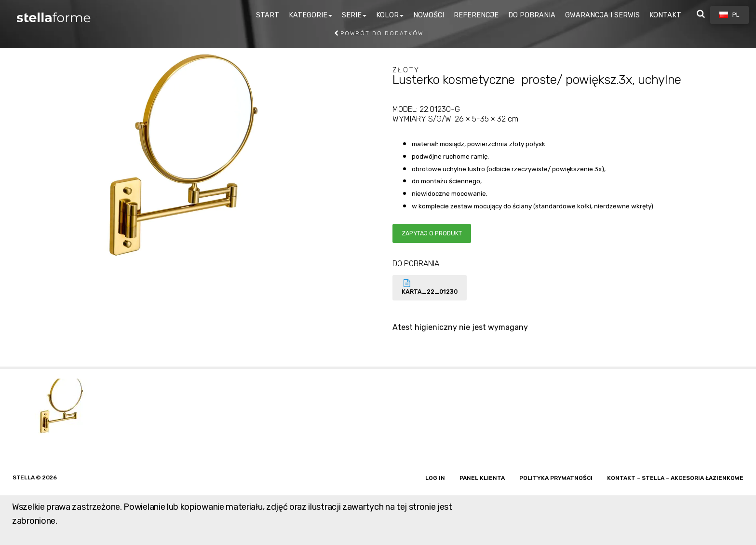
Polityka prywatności (556, 478)
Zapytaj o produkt (432, 233)
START (268, 15)
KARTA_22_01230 (430, 287)
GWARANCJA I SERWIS (602, 15)
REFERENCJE (476, 15)
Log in (435, 478)
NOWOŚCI (429, 15)
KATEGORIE (308, 15)
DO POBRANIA (532, 15)
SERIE (352, 15)
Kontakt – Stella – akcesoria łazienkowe (675, 478)
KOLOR (387, 15)
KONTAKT (665, 15)
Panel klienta (482, 478)
